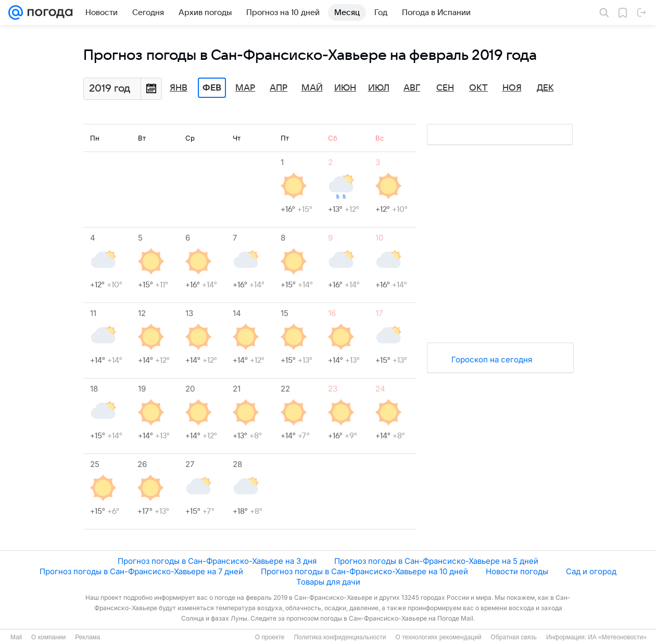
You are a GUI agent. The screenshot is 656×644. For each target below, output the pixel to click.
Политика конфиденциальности (340, 637)
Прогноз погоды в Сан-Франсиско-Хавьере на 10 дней (364, 571)
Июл (379, 88)
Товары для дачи (328, 582)
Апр (279, 88)
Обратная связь (514, 637)
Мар (245, 88)
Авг (412, 88)
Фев (212, 88)
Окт (478, 88)
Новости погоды (517, 571)
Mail (16, 637)
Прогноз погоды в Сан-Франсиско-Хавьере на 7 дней (141, 571)
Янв (179, 88)
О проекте (270, 637)
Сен (445, 88)
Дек (545, 88)
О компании (48, 637)
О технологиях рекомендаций (438, 637)
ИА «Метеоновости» (617, 637)
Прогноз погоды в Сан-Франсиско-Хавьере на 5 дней (436, 561)
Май (312, 88)
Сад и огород (591, 571)
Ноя (512, 88)
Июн (345, 88)
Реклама (87, 637)
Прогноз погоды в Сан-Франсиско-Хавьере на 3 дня (217, 561)
